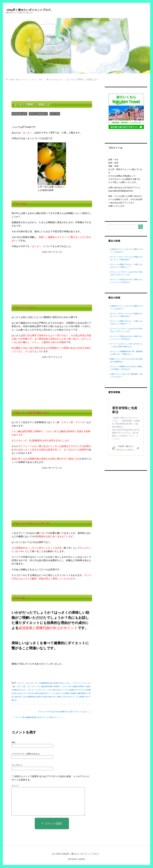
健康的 (17, 697)
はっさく (22, 683)
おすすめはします (20, 114)
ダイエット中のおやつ (40, 114)
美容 (36, 697)
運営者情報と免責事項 (77, 859)
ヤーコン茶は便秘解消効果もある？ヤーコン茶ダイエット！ (41, 718)
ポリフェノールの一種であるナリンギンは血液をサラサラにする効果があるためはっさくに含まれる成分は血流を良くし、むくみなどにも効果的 (52, 694)
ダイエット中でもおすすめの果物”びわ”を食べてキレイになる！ (61, 712)
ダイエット (47, 690)
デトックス (58, 114)
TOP (26, 80)
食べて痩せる (42, 700)
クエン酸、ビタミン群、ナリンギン (29, 687)
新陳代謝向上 (27, 697)
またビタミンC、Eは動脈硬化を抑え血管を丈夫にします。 (51, 683)
